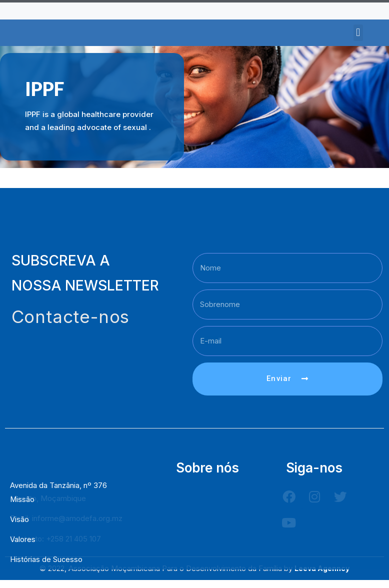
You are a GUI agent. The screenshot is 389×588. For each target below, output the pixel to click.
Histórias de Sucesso (46, 559)
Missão (22, 499)
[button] (358, 33)
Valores (23, 539)
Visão (19, 519)
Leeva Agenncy (322, 578)
